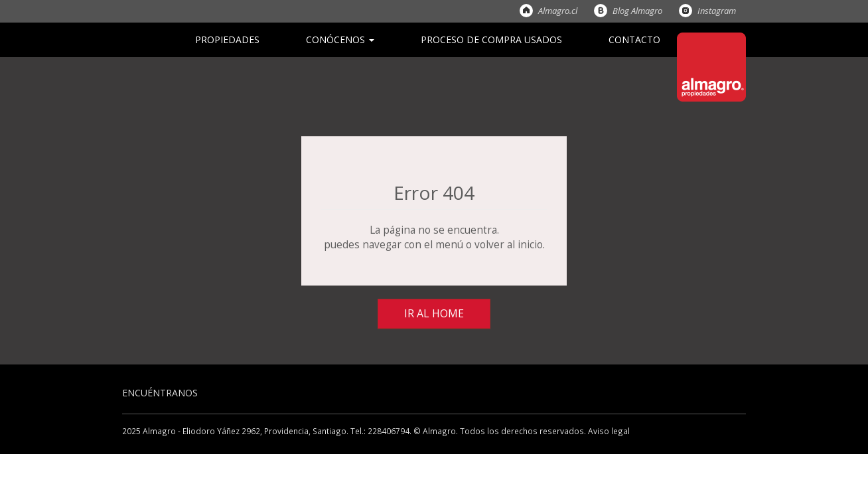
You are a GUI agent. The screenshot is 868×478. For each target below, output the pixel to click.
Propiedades (227, 40)
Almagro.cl (527, 11)
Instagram (686, 11)
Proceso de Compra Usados (491, 40)
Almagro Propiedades (711, 67)
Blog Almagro (601, 11)
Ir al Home (434, 313)
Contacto (634, 40)
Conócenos (340, 40)
